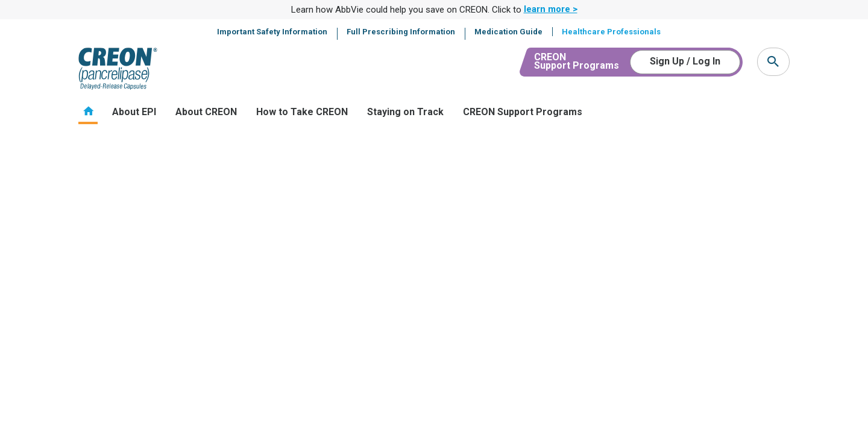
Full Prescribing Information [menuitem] (401, 32)
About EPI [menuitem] (134, 112)
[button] (773, 62)
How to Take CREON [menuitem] (302, 112)
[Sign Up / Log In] (685, 62)
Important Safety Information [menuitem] (272, 32)
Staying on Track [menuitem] (405, 112)
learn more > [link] (551, 9)
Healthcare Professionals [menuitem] (611, 32)
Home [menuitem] (88, 112)
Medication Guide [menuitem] (508, 32)
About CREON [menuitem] (206, 112)
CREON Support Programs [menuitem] (523, 112)
